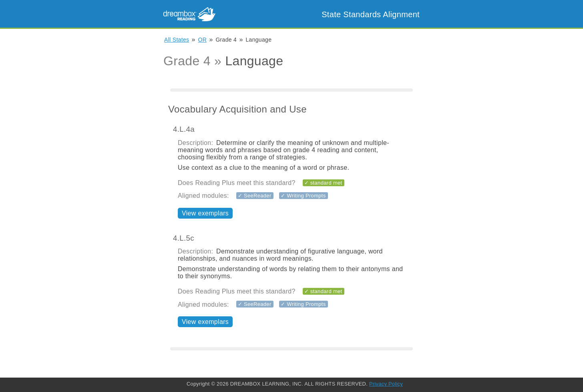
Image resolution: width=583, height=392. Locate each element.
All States (177, 40)
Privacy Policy (386, 384)
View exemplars (205, 213)
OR (203, 40)
